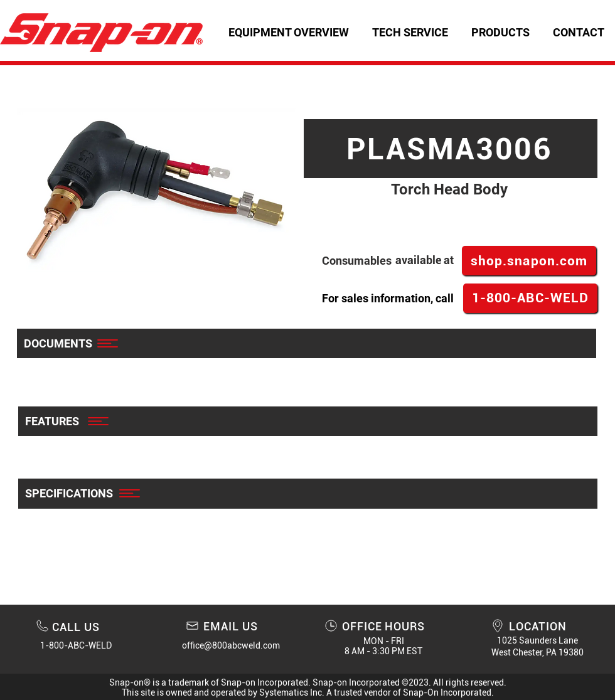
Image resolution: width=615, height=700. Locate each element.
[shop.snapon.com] (529, 261)
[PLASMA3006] (451, 149)
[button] (410, 32)
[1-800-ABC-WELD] (530, 298)
